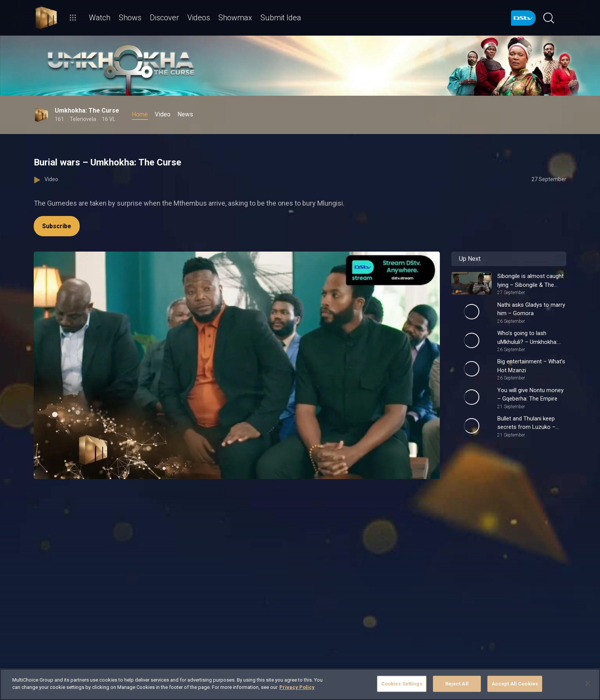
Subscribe (57, 226)
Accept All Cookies (515, 684)
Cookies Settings (402, 684)
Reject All (457, 684)
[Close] (588, 684)
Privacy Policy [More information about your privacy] (297, 687)
